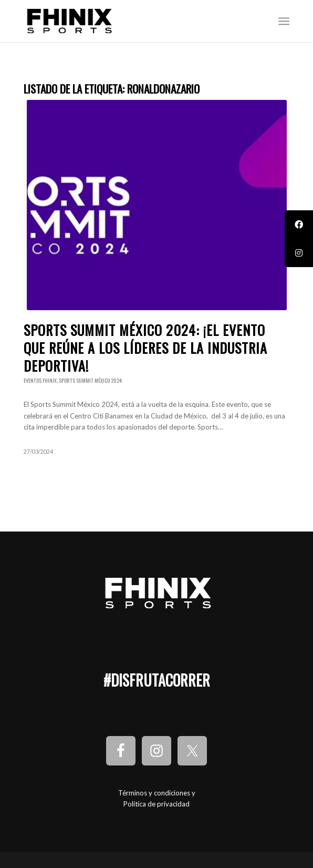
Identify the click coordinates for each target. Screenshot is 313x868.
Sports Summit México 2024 (90, 380)
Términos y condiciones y (157, 793)
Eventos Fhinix (40, 380)
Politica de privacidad (156, 804)
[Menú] (284, 21)
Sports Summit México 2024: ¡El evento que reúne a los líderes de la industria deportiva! (145, 348)
